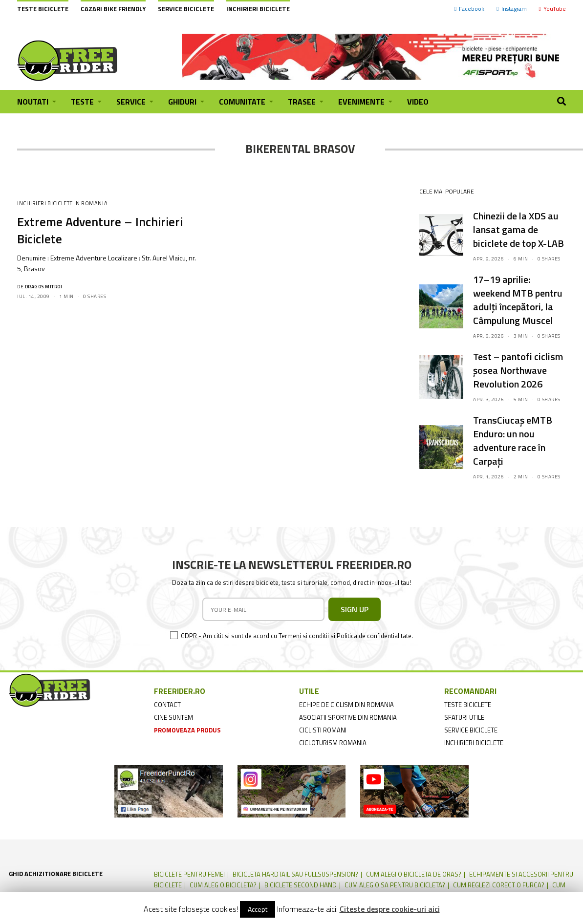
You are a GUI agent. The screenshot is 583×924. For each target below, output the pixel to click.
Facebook (469, 9)
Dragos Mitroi (44, 287)
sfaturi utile (464, 717)
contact (167, 705)
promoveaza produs (187, 730)
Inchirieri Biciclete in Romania (62, 203)
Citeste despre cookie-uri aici (390, 909)
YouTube (552, 9)
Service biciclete (186, 9)
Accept (258, 909)
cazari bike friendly (113, 9)
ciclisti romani (323, 730)
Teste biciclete (43, 9)
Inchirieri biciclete (258, 9)
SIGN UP (355, 609)
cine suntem (173, 717)
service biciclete (471, 730)
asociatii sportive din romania (348, 717)
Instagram (511, 9)
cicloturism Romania (333, 743)
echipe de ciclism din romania (346, 705)
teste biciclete (468, 705)
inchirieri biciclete (474, 743)
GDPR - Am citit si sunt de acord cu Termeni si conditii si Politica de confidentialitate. (297, 636)
